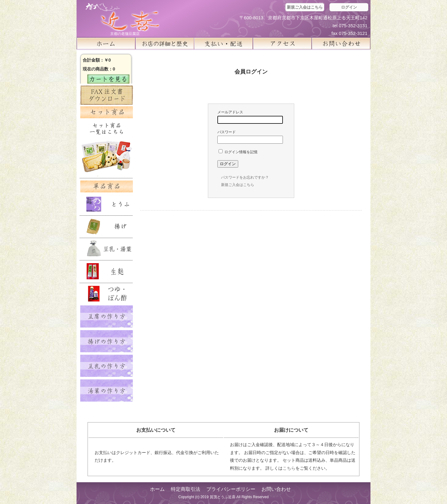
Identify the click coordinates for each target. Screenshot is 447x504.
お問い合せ (341, 44)
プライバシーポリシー (231, 489)
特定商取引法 (186, 489)
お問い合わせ (276, 489)
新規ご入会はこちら (305, 7)
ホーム (106, 44)
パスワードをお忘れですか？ (245, 177)
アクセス (282, 44)
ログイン (349, 7)
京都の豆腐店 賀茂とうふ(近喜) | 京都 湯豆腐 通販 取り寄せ (122, 17)
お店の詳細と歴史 (165, 44)
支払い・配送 (223, 44)
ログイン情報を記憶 (238, 152)
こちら (289, 468)
